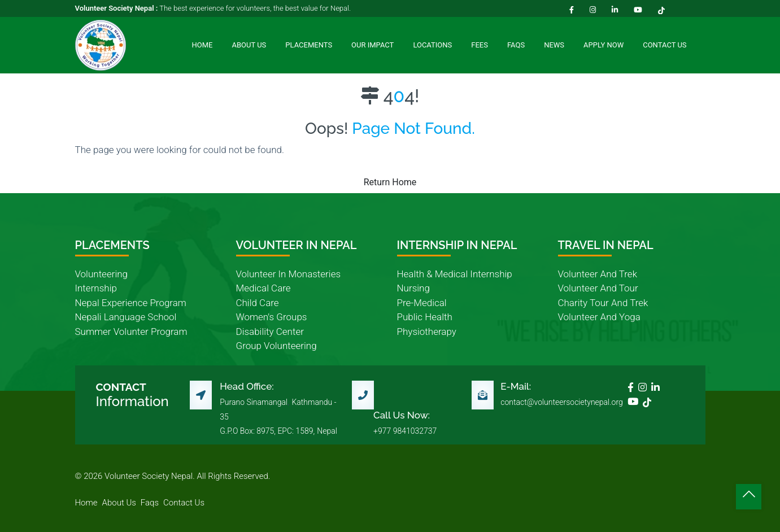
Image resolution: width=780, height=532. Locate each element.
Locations (432, 45)
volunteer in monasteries (289, 274)
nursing (413, 288)
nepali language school (126, 317)
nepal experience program (131, 303)
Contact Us (664, 45)
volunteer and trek (598, 274)
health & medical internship (455, 274)
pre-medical (422, 303)
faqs (150, 503)
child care (258, 303)
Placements (309, 45)
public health (425, 317)
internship (96, 288)
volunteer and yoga (599, 317)
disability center (270, 332)
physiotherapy (427, 332)
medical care (263, 288)
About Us (249, 45)
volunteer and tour (598, 288)
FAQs (516, 45)
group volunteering (276, 346)
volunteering (102, 274)
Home (202, 45)
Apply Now (603, 45)
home (86, 503)
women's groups (272, 317)
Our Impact (372, 45)
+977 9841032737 (405, 431)
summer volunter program (131, 332)
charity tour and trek (603, 303)
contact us (184, 503)
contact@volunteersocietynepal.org (562, 402)
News (554, 45)
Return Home (390, 182)
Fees (480, 45)
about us (119, 503)
